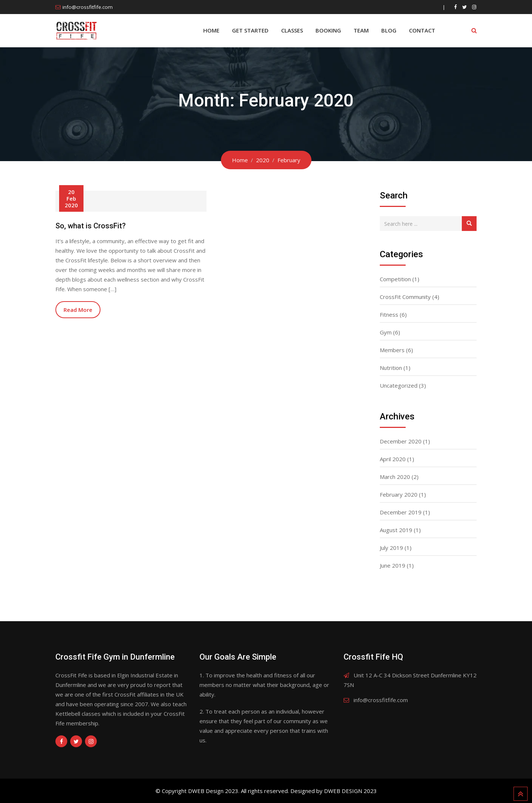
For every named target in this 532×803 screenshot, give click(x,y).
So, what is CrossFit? (91, 226)
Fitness (389, 314)
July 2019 (391, 548)
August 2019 (396, 530)
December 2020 (401, 441)
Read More (78, 310)
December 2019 (401, 512)
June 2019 (393, 565)
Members (392, 350)
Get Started (250, 30)
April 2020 (393, 459)
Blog (389, 30)
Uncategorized (399, 385)
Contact (422, 30)
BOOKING (328, 30)
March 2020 (395, 477)
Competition (395, 279)
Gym (386, 332)
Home (211, 30)
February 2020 (399, 494)
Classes (292, 30)
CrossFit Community (405, 297)
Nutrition (391, 368)
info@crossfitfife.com (88, 7)
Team (361, 30)
